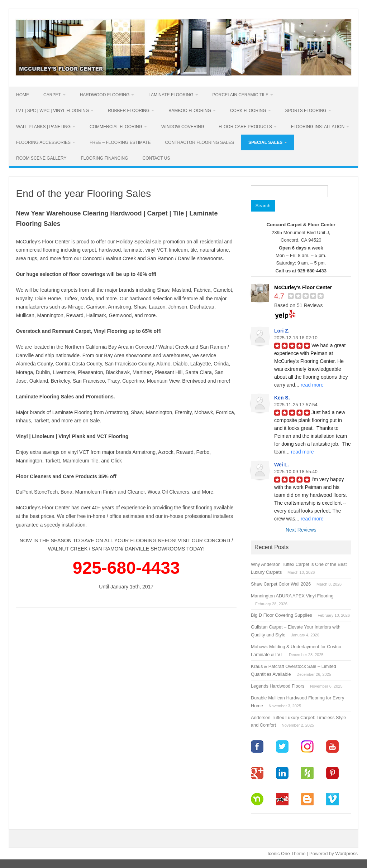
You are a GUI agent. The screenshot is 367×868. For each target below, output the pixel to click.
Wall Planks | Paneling (43, 127)
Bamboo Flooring (190, 111)
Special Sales (265, 142)
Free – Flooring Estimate (120, 142)
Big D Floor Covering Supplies (282, 615)
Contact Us (156, 158)
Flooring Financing (104, 158)
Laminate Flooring (171, 95)
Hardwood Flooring (105, 95)
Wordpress (346, 854)
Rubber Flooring (129, 111)
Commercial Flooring (116, 127)
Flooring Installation (318, 127)
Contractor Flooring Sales (200, 142)
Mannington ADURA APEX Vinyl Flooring (292, 596)
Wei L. (282, 465)
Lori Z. (282, 331)
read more (312, 385)
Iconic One (279, 854)
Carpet (52, 95)
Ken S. (282, 398)
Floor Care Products (245, 127)
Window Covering (183, 127)
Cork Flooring (248, 111)
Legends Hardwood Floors (278, 686)
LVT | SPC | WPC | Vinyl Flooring (53, 111)
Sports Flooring (306, 111)
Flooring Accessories (43, 142)
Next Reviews (301, 530)
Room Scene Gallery (41, 158)
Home (23, 95)
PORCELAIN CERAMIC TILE (240, 95)
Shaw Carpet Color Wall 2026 (281, 584)
